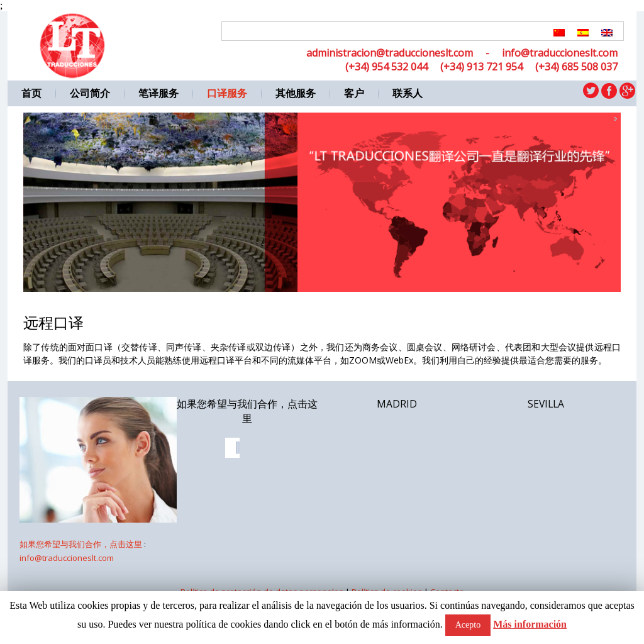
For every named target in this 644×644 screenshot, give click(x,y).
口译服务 (227, 93)
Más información (530, 624)
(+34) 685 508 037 (576, 67)
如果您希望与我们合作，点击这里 (81, 544)
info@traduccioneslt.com (560, 53)
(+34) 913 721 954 (481, 67)
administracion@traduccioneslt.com (390, 53)
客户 (354, 93)
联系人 (408, 93)
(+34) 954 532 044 (386, 67)
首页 (31, 93)
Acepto (468, 625)
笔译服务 (158, 93)
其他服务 (296, 93)
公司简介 (90, 93)
